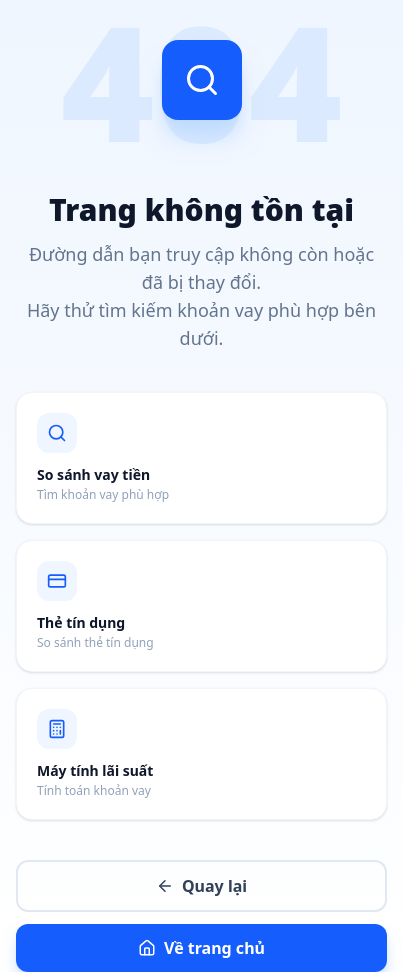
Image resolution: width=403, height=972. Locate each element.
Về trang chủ (201, 948)
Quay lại (201, 886)
